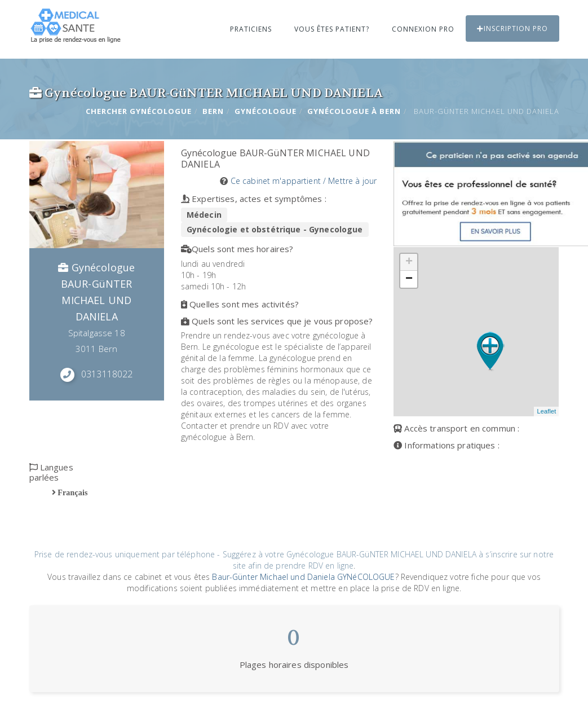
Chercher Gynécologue (139, 111)
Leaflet (546, 411)
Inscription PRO (512, 28)
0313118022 (107, 374)
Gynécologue (266, 111)
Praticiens (251, 29)
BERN (213, 111)
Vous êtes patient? (332, 29)
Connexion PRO (423, 29)
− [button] (409, 279)
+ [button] (409, 262)
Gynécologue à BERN (354, 111)
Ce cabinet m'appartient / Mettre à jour (304, 181)
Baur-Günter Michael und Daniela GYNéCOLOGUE (303, 577)
